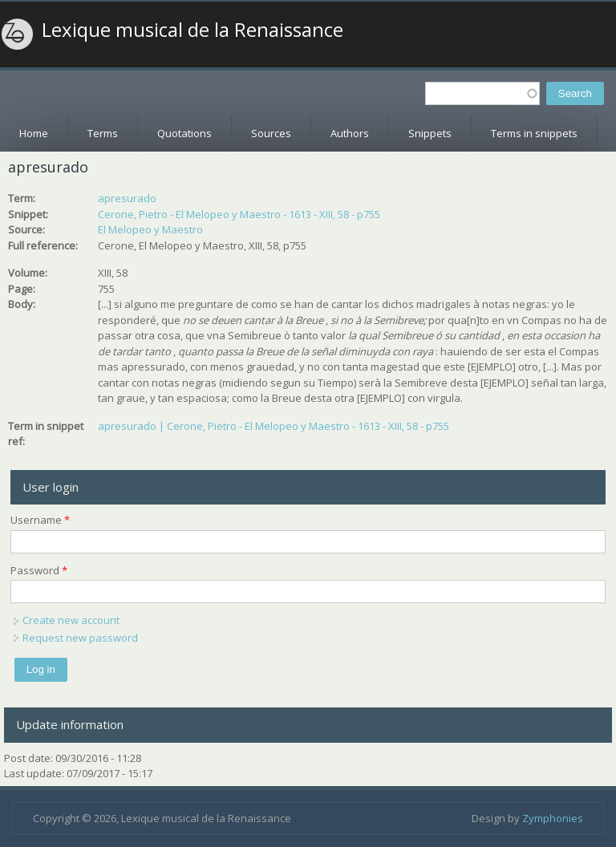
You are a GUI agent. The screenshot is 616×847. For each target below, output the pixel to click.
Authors (350, 133)
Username (40, 520)
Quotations (184, 133)
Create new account (71, 620)
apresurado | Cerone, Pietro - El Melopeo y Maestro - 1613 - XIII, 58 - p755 (274, 426)
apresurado (127, 198)
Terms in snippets (534, 133)
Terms (103, 133)
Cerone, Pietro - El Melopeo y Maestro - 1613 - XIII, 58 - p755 (239, 214)
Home (34, 133)
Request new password (80, 638)
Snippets (430, 133)
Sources (271, 133)
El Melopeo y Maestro (150, 229)
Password (39, 570)
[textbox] (482, 93)
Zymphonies (553, 818)
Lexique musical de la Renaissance (192, 30)
